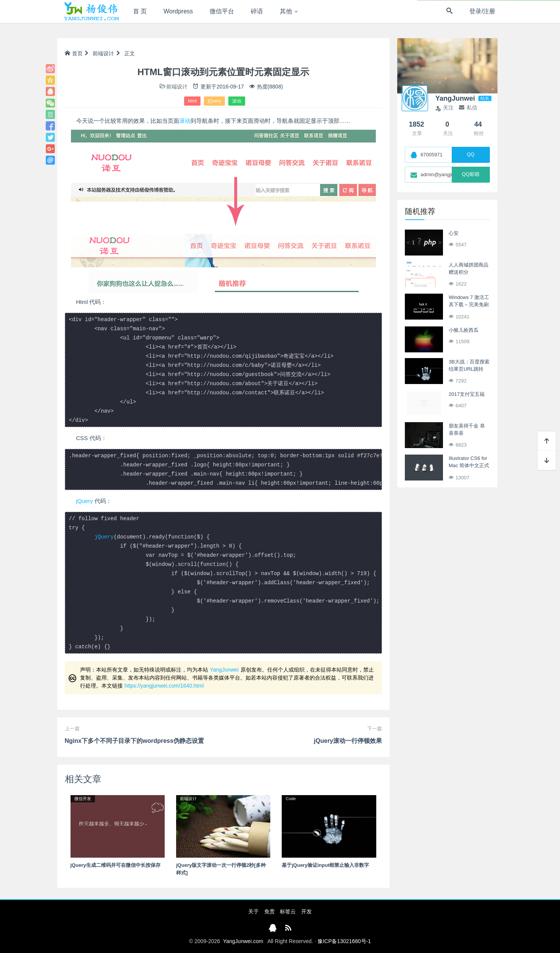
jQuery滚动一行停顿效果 (348, 741)
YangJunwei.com (243, 941)
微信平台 (222, 11)
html (192, 101)
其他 (286, 11)
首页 (74, 53)
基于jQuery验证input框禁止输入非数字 (325, 865)
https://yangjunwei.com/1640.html (164, 686)
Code (290, 799)
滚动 (237, 101)
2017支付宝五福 (467, 394)
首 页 (140, 11)
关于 (254, 911)
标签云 (288, 911)
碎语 (257, 11)
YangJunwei (224, 670)
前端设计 (103, 53)
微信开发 (83, 799)
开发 (306, 911)
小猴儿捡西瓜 (464, 330)
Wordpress (178, 11)
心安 (454, 233)
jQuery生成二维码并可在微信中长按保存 (116, 865)
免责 (270, 911)
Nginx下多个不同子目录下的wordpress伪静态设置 (134, 741)
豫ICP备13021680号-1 (344, 941)
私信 (468, 108)
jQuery (214, 101)
